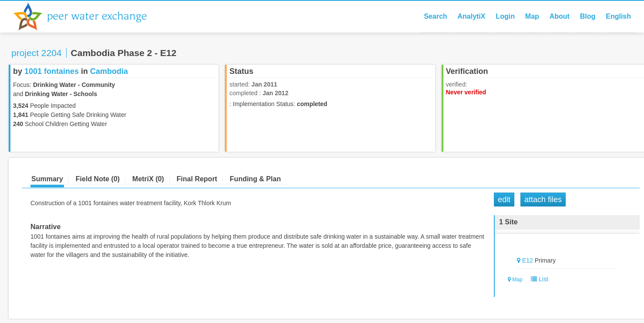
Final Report (197, 179)
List (538, 279)
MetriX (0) (148, 179)
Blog (588, 16)
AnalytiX (471, 16)
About (560, 16)
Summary (47, 179)
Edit (504, 200)
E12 (528, 260)
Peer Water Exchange (87, 17)
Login (505, 16)
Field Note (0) (98, 179)
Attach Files (543, 200)
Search (435, 16)
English (618, 16)
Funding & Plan (255, 179)
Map (532, 16)
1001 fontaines (52, 71)
